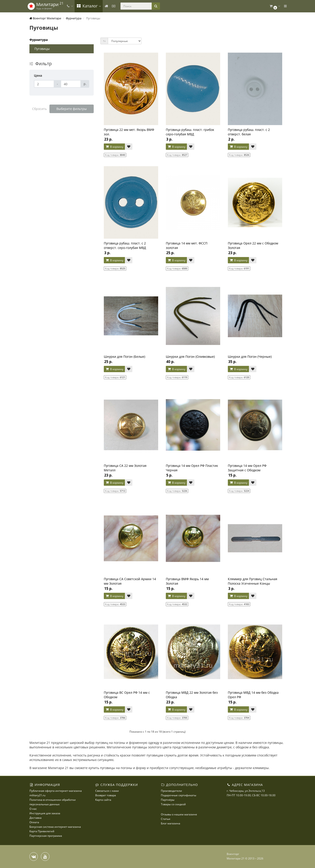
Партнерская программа (46, 836)
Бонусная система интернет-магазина (55, 827)
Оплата (34, 822)
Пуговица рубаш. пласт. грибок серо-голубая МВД (190, 132)
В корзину (114, 147)
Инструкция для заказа (45, 813)
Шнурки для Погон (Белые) (124, 357)
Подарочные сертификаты (179, 795)
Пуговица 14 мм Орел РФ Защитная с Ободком (247, 468)
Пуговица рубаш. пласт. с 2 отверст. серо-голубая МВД (125, 245)
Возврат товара (106, 795)
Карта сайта (103, 800)
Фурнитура (39, 40)
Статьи (166, 819)
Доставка (35, 818)
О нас (33, 809)
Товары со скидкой (173, 804)
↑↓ (104, 41)
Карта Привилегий (42, 831)
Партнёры (168, 800)
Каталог (89, 6)
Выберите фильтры (72, 109)
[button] (275, 6)
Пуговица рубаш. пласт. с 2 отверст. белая (249, 132)
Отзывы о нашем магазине (179, 814)
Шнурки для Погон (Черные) (250, 357)
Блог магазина (171, 823)
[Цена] (44, 84)
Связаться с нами (107, 791)
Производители (171, 791)
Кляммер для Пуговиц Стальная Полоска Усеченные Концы (253, 581)
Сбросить (39, 109)
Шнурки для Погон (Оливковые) (190, 357)
